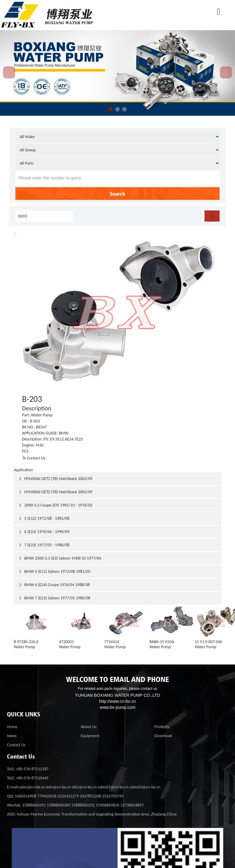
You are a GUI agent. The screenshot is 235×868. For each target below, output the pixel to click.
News (12, 736)
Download (163, 736)
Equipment (90, 736)
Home (12, 727)
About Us (89, 727)
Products (162, 727)
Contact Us (34, 458)
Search (118, 194)
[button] (111, 109)
